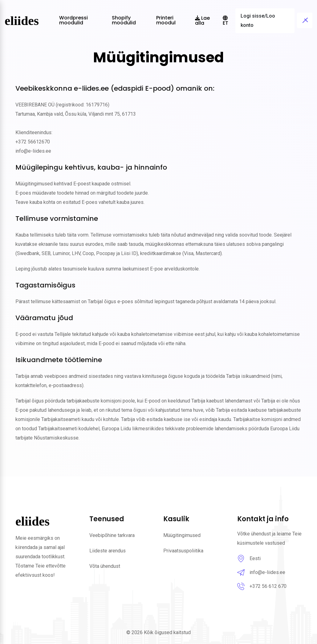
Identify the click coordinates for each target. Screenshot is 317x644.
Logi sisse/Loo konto (258, 21)
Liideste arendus (108, 551)
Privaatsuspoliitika (183, 551)
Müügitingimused (182, 535)
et (226, 21)
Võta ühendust (105, 566)
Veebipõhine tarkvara (112, 535)
